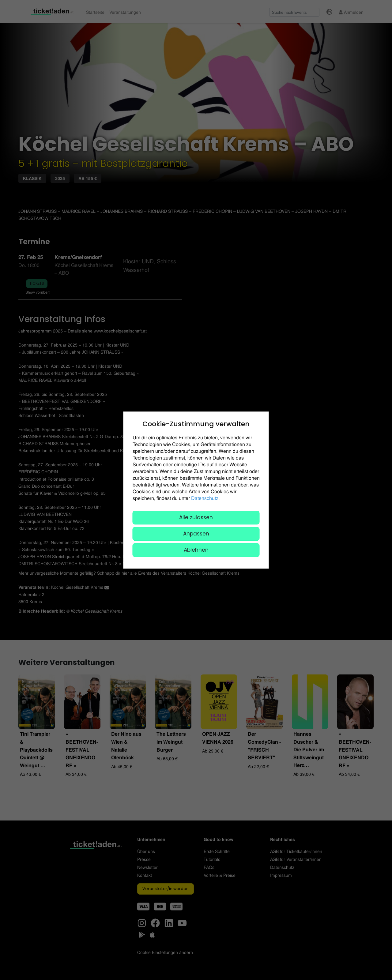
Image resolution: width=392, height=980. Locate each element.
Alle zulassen (196, 517)
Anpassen (196, 534)
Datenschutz (205, 498)
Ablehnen (196, 550)
